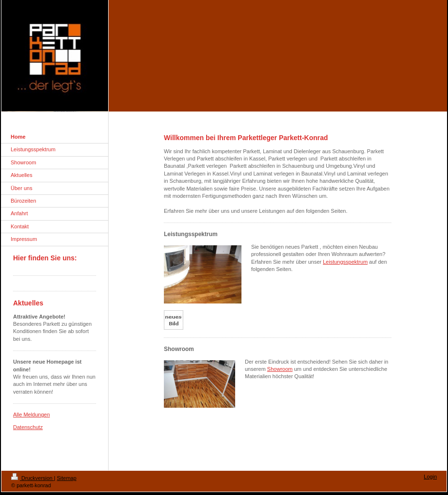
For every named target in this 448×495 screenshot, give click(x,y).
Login (430, 477)
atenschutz (30, 427)
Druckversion (32, 478)
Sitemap (66, 478)
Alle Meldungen (32, 415)
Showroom (280, 369)
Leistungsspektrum (345, 262)
